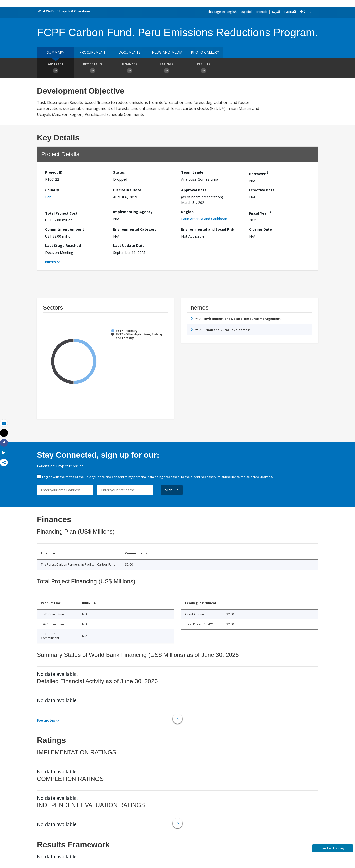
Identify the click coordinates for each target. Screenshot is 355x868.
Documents (129, 52)
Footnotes (46, 720)
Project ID (54, 172)
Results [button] (203, 69)
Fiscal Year (260, 213)
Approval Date (194, 190)
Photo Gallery (205, 52)
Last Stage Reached (63, 246)
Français (262, 12)
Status (119, 172)
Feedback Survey (333, 848)
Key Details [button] (92, 69)
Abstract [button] (55, 69)
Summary (55, 52)
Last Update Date (129, 246)
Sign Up (172, 490)
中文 (303, 12)
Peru (49, 197)
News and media (167, 52)
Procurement (92, 52)
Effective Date (262, 190)
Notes (51, 262)
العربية (276, 12)
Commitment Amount (65, 229)
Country (52, 190)
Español (246, 12)
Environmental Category (135, 229)
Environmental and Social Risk (208, 229)
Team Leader (193, 172)
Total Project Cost (63, 213)
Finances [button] (129, 69)
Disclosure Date (127, 190)
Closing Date (261, 229)
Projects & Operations (75, 11)
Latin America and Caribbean (204, 219)
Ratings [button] (166, 69)
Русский (290, 12)
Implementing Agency (133, 212)
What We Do (47, 11)
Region (187, 212)
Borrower (259, 173)
